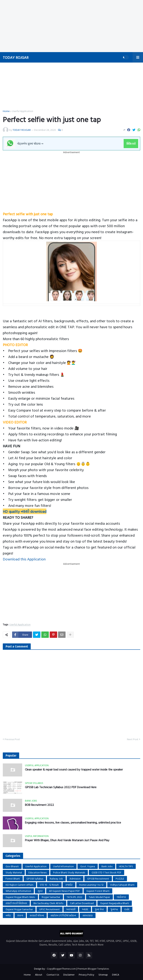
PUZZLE (120, 879)
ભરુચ (20, 915)
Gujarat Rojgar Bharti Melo (20, 897)
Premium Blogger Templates (93, 969)
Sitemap (103, 975)
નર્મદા (8, 915)
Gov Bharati (12, 866)
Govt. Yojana (88, 866)
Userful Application (23, 111)
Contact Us (53, 975)
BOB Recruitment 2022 (39, 805)
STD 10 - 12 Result (49, 885)
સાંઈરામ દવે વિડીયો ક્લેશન (63, 915)
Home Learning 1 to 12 (91, 885)
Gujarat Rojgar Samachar (19, 909)
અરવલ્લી (71, 909)
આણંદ (85, 909)
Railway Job (56, 879)
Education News (38, 872)
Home (6, 111)
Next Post (133, 739)
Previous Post (12, 739)
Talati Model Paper (99, 897)
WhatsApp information (18, 891)
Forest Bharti (13, 879)
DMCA (116, 975)
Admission (75, 879)
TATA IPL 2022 (74, 897)
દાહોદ (127, 909)
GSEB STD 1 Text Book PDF (107, 872)
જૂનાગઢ (114, 909)
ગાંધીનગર (121, 897)
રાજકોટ (69, 885)
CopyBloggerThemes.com (61, 969)
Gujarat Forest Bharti (98, 891)
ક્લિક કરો (131, 144)
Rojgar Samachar (51, 897)
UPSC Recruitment (50, 909)
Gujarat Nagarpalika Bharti (115, 903)
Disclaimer (69, 975)
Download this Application (24, 559)
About (39, 975)
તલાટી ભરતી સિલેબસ (16, 903)
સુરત (40, 891)
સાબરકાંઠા (88, 915)
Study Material (14, 872)
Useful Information (63, 866)
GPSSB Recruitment (98, 879)
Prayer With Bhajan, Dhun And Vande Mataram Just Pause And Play (67, 840)
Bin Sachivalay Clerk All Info (49, 903)
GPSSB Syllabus (35, 879)
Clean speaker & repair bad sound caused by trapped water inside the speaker (74, 769)
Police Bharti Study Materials (69, 872)
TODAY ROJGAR (16, 57)
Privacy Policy (86, 975)
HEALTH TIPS (126, 866)
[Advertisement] (70, 26)
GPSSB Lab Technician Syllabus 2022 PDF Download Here (61, 787)
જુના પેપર (99, 909)
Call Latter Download (82, 903)
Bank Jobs (107, 866)
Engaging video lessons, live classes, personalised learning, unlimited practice (73, 822)
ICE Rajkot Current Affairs (19, 885)
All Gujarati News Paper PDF (64, 891)
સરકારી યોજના (37, 915)
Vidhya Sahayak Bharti (122, 885)
